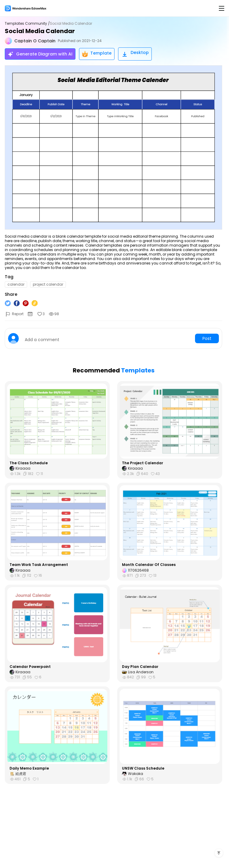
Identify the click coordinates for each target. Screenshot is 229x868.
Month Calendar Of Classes (149, 565)
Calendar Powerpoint (30, 667)
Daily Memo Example (29, 768)
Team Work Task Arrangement (39, 565)
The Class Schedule (29, 463)
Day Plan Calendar (140, 667)
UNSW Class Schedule (143, 768)
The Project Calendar (143, 463)
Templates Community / (27, 24)
